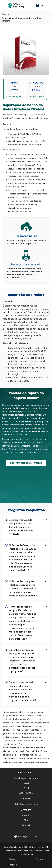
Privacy (13, 859)
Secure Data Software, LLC (16, 847)
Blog (26, 820)
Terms (39, 859)
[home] (16, 5)
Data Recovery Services (26, 804)
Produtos (6, 14)
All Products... (26, 793)
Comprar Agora (14, 96)
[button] (40, 5)
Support (26, 825)
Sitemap (13, 865)
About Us (26, 815)
